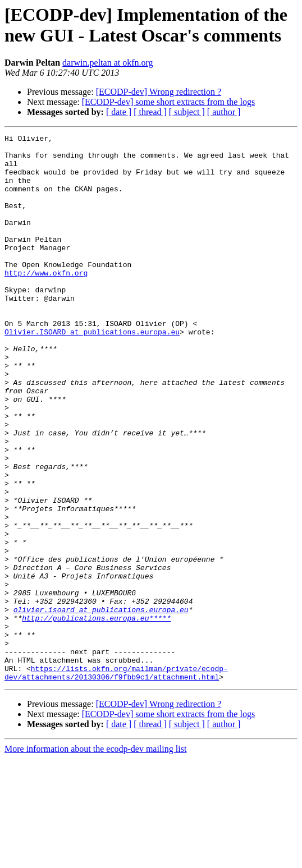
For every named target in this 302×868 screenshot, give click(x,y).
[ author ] (224, 112)
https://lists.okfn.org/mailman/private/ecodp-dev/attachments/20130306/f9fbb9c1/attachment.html (116, 781)
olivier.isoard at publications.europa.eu (101, 705)
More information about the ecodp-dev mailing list (95, 858)
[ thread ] (150, 112)
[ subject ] (187, 112)
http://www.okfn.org (46, 301)
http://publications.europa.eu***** (96, 715)
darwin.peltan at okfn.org (107, 63)
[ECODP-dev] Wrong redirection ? (159, 92)
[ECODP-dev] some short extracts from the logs (168, 102)
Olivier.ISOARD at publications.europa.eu (92, 372)
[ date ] (119, 112)
